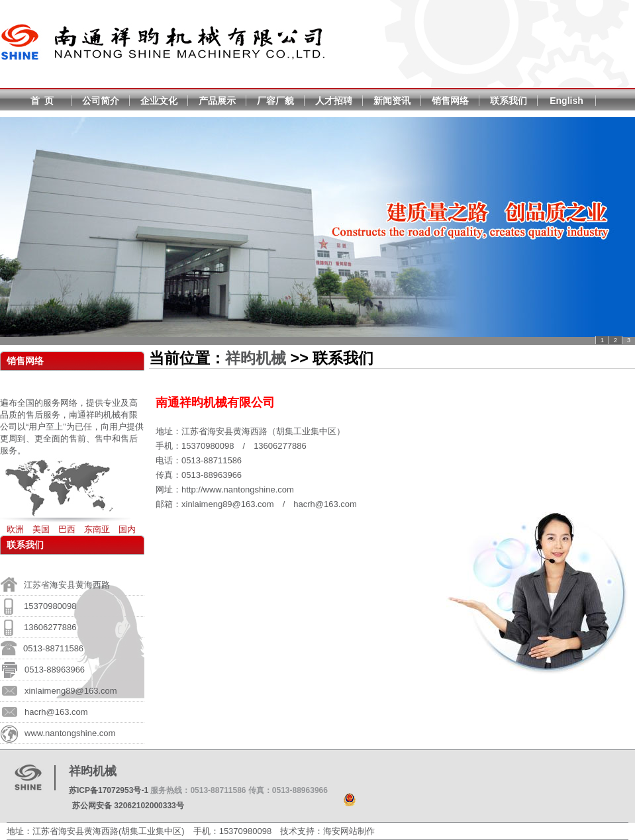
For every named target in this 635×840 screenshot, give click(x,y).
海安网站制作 (349, 831)
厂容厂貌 (275, 101)
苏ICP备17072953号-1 (109, 790)
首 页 (42, 101)
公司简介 (101, 101)
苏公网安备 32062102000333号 (128, 806)
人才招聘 (334, 101)
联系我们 (509, 101)
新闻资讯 (392, 101)
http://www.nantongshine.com (238, 490)
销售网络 (450, 101)
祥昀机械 (256, 358)
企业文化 (159, 101)
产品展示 (217, 101)
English (566, 101)
